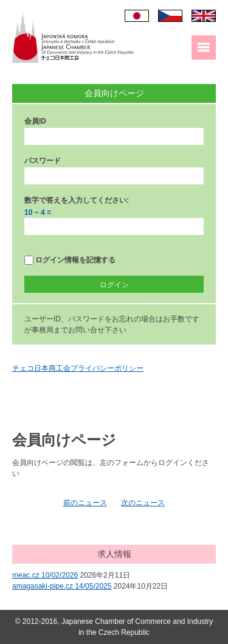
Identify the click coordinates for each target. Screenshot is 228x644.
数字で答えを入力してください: (77, 200)
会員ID (35, 121)
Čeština (170, 16)
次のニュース (143, 503)
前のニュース (85, 503)
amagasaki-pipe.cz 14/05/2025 (62, 586)
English (204, 16)
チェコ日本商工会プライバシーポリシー (78, 368)
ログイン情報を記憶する (70, 260)
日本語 (137, 16)
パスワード (43, 161)
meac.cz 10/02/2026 (45, 575)
